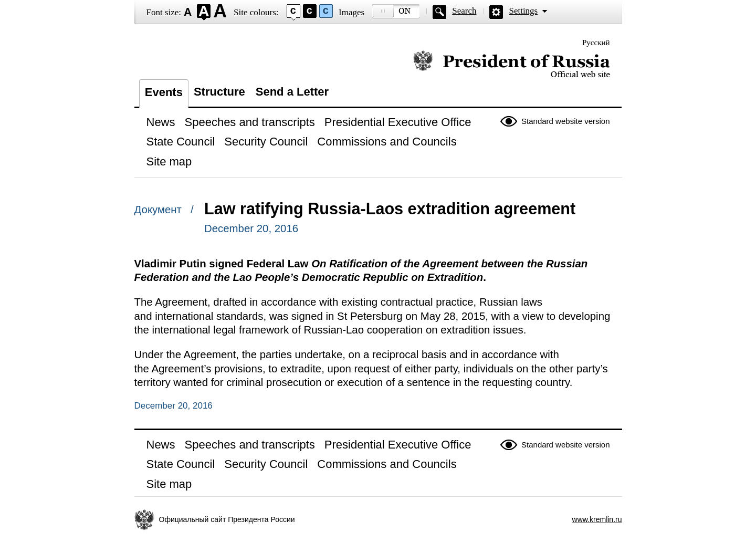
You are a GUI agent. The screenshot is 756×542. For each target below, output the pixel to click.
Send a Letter (292, 92)
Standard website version (565, 121)
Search (464, 11)
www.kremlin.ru (597, 519)
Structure (219, 92)
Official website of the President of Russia (512, 64)
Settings (523, 11)
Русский (596, 43)
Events (164, 92)
